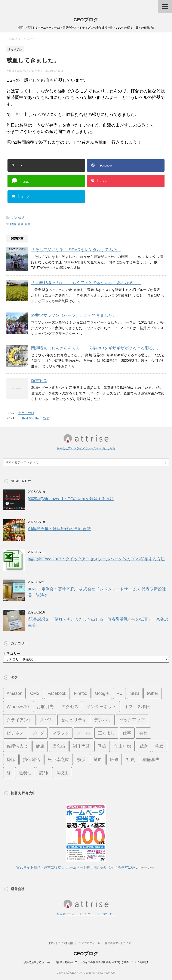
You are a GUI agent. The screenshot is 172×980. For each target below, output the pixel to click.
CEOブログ (86, 20)
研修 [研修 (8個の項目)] (114, 759)
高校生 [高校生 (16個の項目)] (62, 773)
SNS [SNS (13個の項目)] (135, 693)
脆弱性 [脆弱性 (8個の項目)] (25, 773)
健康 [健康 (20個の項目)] (40, 746)
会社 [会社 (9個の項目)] (143, 733)
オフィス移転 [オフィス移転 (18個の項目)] (137, 707)
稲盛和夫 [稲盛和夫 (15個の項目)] (151, 759)
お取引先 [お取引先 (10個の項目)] (45, 707)
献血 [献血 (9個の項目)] (98, 759)
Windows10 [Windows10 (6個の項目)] (18, 707)
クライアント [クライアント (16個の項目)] (19, 720)
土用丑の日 (26, 413)
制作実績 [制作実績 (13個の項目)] (81, 746)
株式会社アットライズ (118, 943)
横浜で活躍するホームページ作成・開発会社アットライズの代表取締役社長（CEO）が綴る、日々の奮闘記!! (86, 962)
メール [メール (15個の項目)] (83, 733)
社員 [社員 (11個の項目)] (130, 759)
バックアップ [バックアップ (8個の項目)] (132, 720)
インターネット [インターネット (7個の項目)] (101, 707)
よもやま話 (17, 218)
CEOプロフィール (89, 943)
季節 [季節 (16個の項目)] (102, 746)
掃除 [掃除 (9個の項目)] (11, 759)
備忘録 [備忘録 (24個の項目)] (59, 746)
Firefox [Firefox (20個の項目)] (81, 693)
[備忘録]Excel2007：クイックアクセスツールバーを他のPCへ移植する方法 (96, 559)
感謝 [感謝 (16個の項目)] (143, 746)
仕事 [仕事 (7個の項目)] (127, 733)
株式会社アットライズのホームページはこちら (86, 448)
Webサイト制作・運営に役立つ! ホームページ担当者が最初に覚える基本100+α (77, 867)
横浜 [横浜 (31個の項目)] (81, 759)
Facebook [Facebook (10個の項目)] (57, 693)
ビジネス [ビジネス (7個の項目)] (15, 733)
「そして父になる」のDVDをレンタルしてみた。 (76, 250)
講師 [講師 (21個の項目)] (44, 773)
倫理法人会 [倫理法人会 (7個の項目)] (17, 746)
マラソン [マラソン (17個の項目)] (61, 733)
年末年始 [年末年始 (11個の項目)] (123, 746)
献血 (27, 224)
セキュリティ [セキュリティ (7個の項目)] (74, 720)
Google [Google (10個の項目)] (102, 693)
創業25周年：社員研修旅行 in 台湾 (59, 529)
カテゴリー (12, 654)
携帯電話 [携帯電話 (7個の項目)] (31, 759)
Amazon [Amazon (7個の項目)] (14, 693)
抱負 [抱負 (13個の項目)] (160, 746)
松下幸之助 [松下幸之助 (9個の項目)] (59, 759)
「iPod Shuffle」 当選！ (35, 418)
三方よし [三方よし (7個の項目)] (106, 733)
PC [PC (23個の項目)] (120, 693)
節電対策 (39, 381)
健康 (20, 224)
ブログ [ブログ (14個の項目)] (38, 733)
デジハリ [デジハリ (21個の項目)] (103, 720)
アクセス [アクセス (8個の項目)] (70, 707)
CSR (13, 224)
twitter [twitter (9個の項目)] (152, 693)
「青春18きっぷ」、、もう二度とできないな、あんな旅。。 (86, 283)
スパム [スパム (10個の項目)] (46, 720)
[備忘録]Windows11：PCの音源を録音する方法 (71, 499)
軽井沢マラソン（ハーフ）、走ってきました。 (74, 315)
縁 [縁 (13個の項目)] (9, 773)
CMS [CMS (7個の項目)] (35, 693)
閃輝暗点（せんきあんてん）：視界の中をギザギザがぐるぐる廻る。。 (96, 348)
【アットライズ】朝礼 (61, 943)
